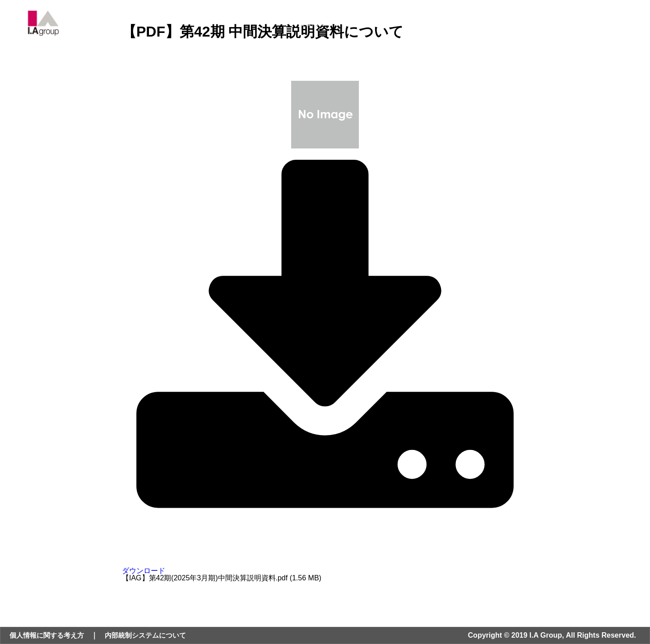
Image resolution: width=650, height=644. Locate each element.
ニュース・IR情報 (403, 25)
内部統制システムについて (153, 635)
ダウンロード (325, 567)
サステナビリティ (473, 25)
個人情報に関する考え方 (49, 635)
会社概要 (302, 25)
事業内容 (346, 25)
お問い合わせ (580, 25)
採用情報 (530, 25)
